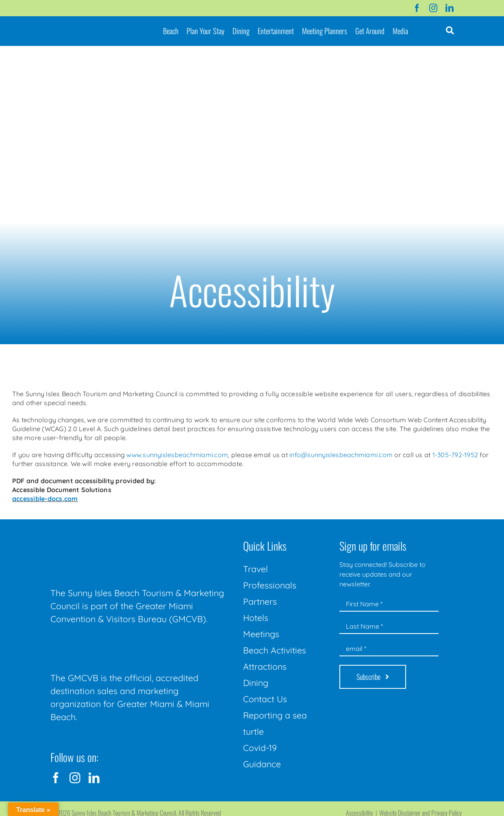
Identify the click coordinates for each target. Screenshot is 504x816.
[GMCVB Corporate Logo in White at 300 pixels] (111, 644)
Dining (256, 683)
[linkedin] (450, 8)
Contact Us (265, 699)
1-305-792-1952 (455, 455)
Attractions (265, 666)
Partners (260, 601)
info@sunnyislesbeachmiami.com (341, 455)
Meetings (261, 634)
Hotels (256, 618)
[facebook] (417, 8)
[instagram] (433, 8)
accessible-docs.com (45, 499)
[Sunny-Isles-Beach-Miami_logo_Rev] (111, 538)
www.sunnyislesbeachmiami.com (177, 455)
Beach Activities (275, 650)
